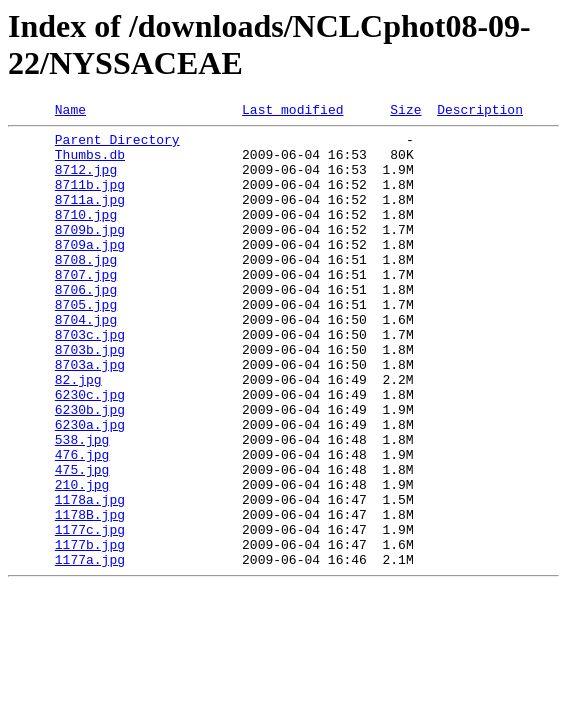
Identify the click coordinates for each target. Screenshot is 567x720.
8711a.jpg (90, 217)
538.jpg (82, 505)
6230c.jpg (90, 451)
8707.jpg (86, 307)
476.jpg (82, 523)
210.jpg (82, 559)
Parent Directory (117, 145)
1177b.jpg (90, 631)
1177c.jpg (90, 613)
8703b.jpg (90, 397)
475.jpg (82, 541)
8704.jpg (86, 361)
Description (480, 112)
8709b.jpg (90, 253)
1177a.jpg (90, 649)
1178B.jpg (90, 595)
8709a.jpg (90, 271)
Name (70, 112)
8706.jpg (86, 325)
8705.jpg (86, 343)
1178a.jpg (90, 577)
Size (405, 112)
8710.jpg (86, 235)
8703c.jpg (90, 379)
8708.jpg (86, 289)
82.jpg (78, 433)
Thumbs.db (90, 163)
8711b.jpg (90, 199)
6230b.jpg (90, 469)
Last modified (292, 112)
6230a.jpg (90, 487)
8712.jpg (86, 181)
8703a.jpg (90, 415)
